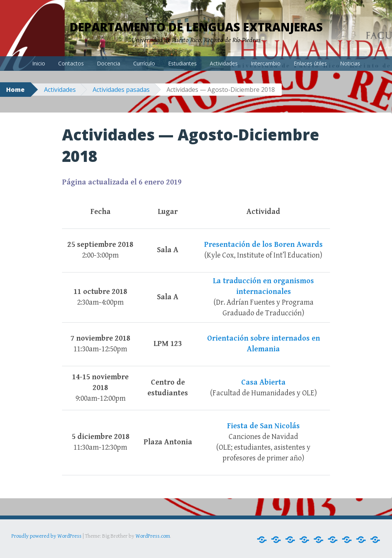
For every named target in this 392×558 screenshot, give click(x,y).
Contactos (71, 63)
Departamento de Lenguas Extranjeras (196, 27)
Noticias (350, 63)
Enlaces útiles (310, 63)
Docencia (109, 63)
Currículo (144, 63)
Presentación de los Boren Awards (263, 245)
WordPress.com (153, 536)
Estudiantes (182, 63)
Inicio (39, 63)
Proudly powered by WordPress (47, 536)
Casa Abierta (263, 383)
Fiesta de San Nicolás (263, 426)
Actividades (224, 63)
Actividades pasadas (121, 90)
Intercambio (266, 63)
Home (15, 90)
